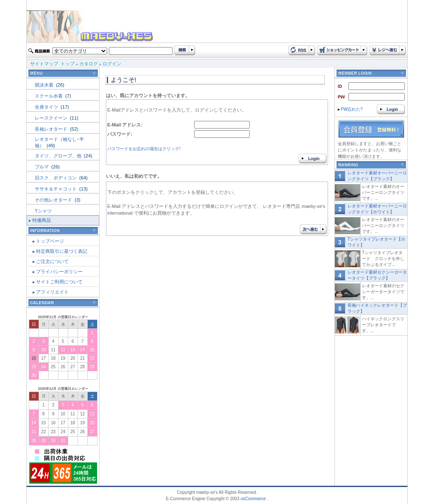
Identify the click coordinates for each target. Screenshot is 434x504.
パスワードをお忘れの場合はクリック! (144, 149)
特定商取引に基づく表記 (62, 251)
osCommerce (253, 499)
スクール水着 (49, 96)
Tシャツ (43, 211)
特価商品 (42, 220)
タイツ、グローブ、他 (59, 156)
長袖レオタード (52, 129)
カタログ (89, 64)
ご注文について (52, 261)
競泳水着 (45, 85)
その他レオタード (54, 200)
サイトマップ (44, 64)
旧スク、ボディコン (56, 178)
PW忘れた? (350, 109)
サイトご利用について (59, 282)
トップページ (50, 241)
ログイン (112, 64)
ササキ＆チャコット (56, 189)
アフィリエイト (52, 292)
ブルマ (42, 167)
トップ (68, 64)
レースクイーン (52, 118)
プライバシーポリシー (59, 272)
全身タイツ (47, 107)
